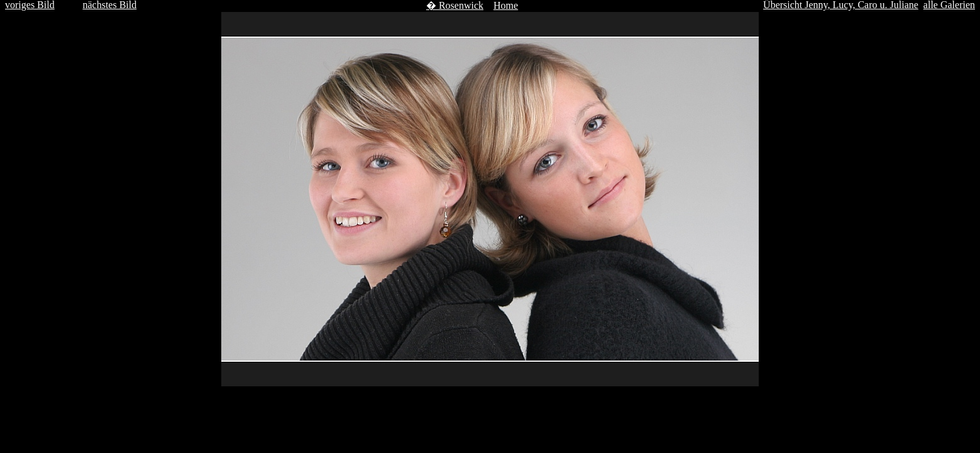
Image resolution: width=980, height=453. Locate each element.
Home (506, 5)
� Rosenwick (455, 5)
